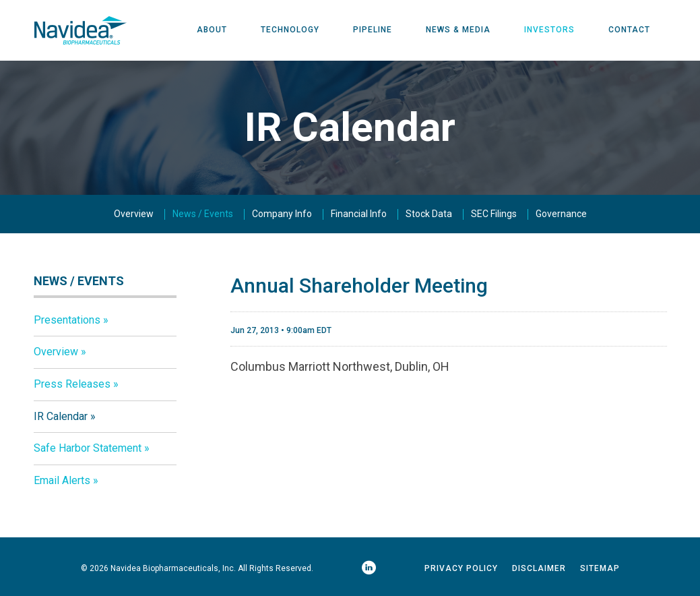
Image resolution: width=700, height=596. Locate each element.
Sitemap (600, 568)
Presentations (67, 320)
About (212, 30)
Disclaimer (539, 568)
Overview (134, 214)
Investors (549, 30)
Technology (290, 30)
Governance (561, 214)
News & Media (458, 30)
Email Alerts (62, 481)
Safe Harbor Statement (88, 449)
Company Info (282, 214)
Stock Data (429, 214)
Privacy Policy (461, 568)
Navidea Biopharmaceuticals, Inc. (173, 568)
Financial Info (359, 214)
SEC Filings (494, 214)
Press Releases (72, 385)
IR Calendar (61, 416)
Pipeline (373, 30)
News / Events (203, 214)
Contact (629, 30)
